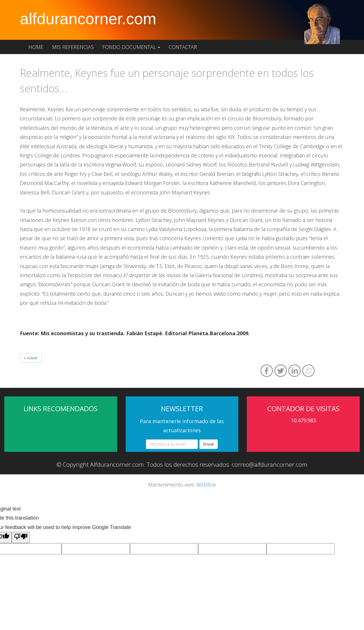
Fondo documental (131, 47)
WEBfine (206, 485)
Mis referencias (73, 47)
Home (36, 47)
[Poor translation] (21, 538)
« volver (31, 358)
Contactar (183, 47)
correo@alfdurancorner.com (270, 464)
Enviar (209, 444)
